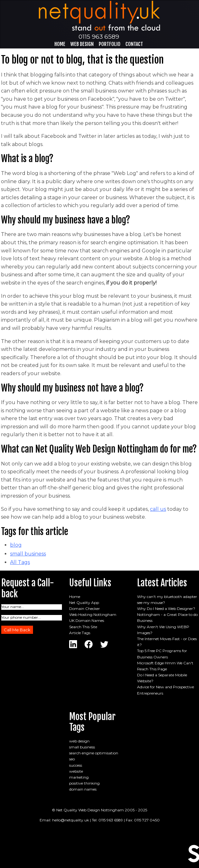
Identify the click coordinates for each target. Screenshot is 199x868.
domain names (83, 789)
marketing (79, 777)
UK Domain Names (87, 620)
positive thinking (84, 783)
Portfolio (110, 44)
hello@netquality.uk (71, 820)
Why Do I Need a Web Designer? (166, 609)
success (76, 765)
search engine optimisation (94, 753)
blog (16, 545)
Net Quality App (84, 603)
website (76, 771)
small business (28, 554)
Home (60, 44)
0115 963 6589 (99, 37)
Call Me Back (17, 630)
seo (72, 759)
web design (79, 741)
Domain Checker (85, 609)
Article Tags (80, 633)
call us (158, 509)
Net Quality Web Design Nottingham (90, 810)
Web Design (82, 44)
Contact (134, 44)
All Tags (20, 562)
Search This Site (83, 627)
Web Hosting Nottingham (93, 614)
